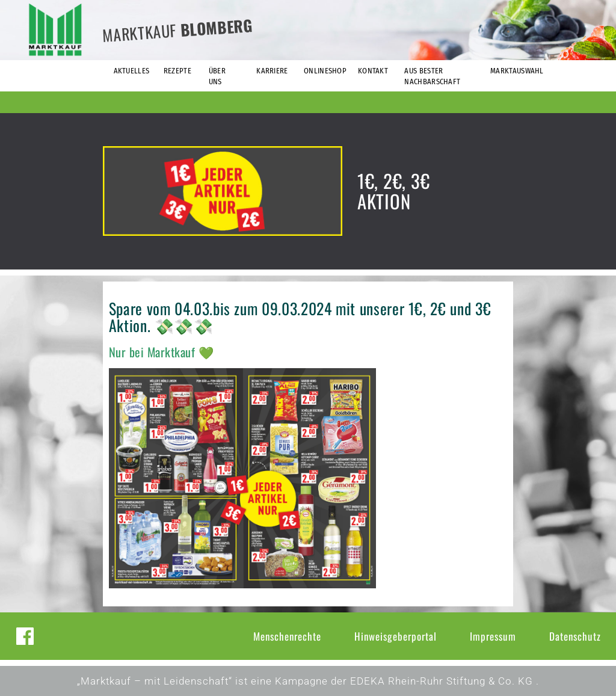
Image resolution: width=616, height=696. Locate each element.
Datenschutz (575, 636)
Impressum (493, 636)
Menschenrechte (287, 636)
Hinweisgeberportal (396, 636)
